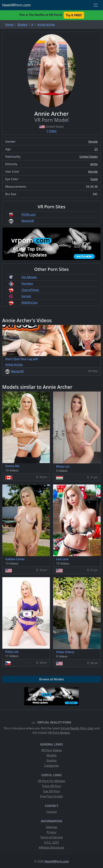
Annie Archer (14, 365)
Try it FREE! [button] (74, 15)
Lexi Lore (62, 559)
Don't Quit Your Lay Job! (22, 359)
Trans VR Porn (52, 786)
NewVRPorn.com (16, 5)
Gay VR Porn (52, 791)
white (94, 164)
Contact (51, 812)
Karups (26, 296)
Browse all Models (51, 679)
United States (89, 157)
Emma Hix (12, 466)
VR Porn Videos (51, 750)
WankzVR (28, 221)
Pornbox (27, 283)
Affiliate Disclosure (51, 848)
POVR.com (29, 215)
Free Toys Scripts (51, 796)
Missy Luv (63, 466)
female (93, 142)
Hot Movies (29, 277)
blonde (93, 172)
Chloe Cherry (65, 652)
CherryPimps (30, 290)
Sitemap (51, 827)
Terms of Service (52, 837)
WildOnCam (30, 303)
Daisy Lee (12, 652)
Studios (51, 760)
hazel (94, 179)
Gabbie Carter (15, 559)
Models (52, 755)
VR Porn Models (59, 733)
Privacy (51, 832)
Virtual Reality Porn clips (77, 728)
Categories (52, 766)
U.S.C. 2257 (51, 842)
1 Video (51, 131)
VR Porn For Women (52, 781)
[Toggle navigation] (96, 5)
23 (96, 149)
